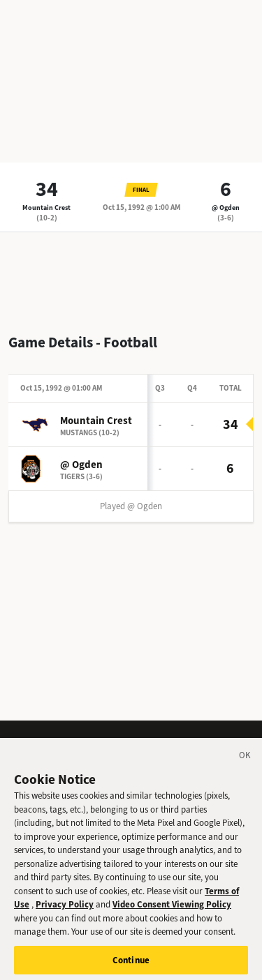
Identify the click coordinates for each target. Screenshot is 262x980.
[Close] (245, 764)
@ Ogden (226, 208)
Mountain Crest (46, 208)
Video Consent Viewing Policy (172, 911)
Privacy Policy (65, 911)
